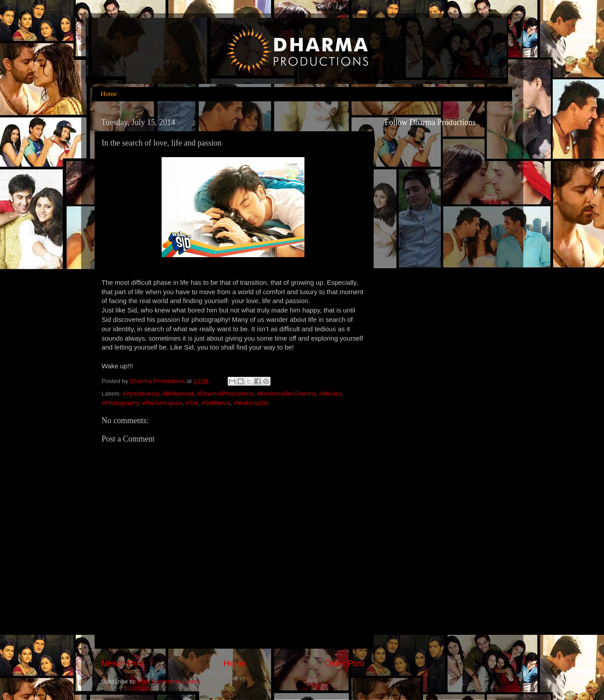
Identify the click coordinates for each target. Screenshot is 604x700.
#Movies (330, 394)
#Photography (120, 403)
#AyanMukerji (141, 394)
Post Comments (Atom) (169, 681)
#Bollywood (178, 394)
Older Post (344, 663)
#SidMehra (215, 403)
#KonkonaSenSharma (286, 394)
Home (109, 94)
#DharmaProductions (225, 394)
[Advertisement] (421, 472)
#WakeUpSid (251, 403)
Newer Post (123, 663)
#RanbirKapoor (162, 403)
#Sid (192, 403)
